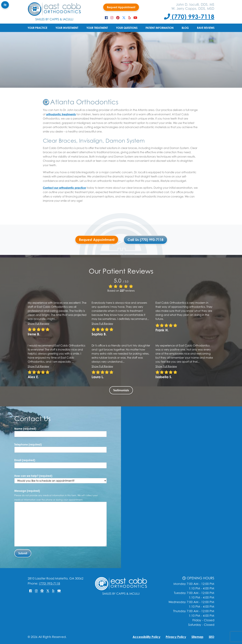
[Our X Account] (124, 18)
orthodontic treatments (61, 114)
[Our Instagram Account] (112, 18)
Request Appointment (121, 7)
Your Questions (127, 28)
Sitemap (197, 637)
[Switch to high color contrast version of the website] (5, 5)
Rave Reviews (206, 28)
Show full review (38, 324)
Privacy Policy (176, 637)
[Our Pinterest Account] (118, 18)
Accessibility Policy (146, 637)
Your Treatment (97, 28)
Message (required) (56, 495)
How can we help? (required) (61, 479)
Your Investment (67, 28)
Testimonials (121, 390)
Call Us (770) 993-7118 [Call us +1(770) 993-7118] (145, 240)
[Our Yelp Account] (129, 18)
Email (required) (25, 460)
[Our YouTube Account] (135, 18)
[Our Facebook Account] (106, 18)
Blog (185, 28)
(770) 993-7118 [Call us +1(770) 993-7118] (189, 16)
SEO (211, 637)
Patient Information (160, 28)
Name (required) (25, 429)
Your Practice (37, 28)
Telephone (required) (28, 444)
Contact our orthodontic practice (64, 188)
